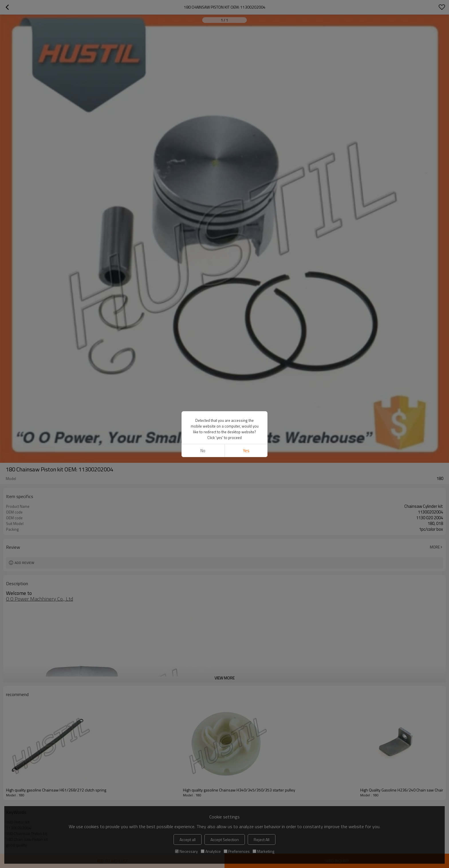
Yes (246, 451)
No (203, 451)
